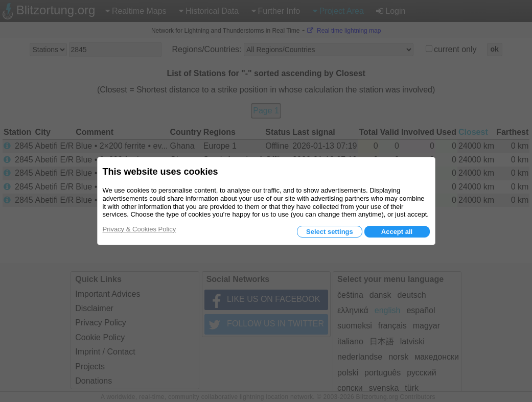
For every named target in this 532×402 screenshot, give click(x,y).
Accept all (397, 232)
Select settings (330, 232)
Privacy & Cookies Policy (140, 229)
